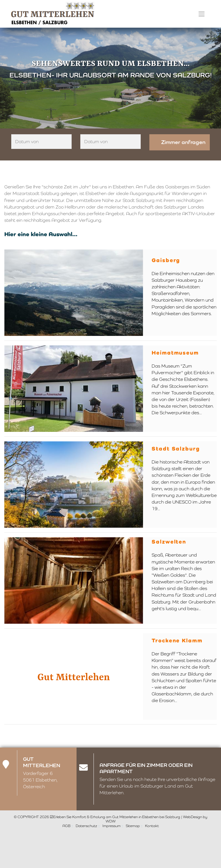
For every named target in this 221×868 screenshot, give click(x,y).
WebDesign (193, 817)
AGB (66, 826)
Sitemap (133, 826)
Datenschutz (86, 826)
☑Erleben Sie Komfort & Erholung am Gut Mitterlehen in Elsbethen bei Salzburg (115, 817)
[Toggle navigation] (202, 14)
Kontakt (152, 826)
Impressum (112, 826)
